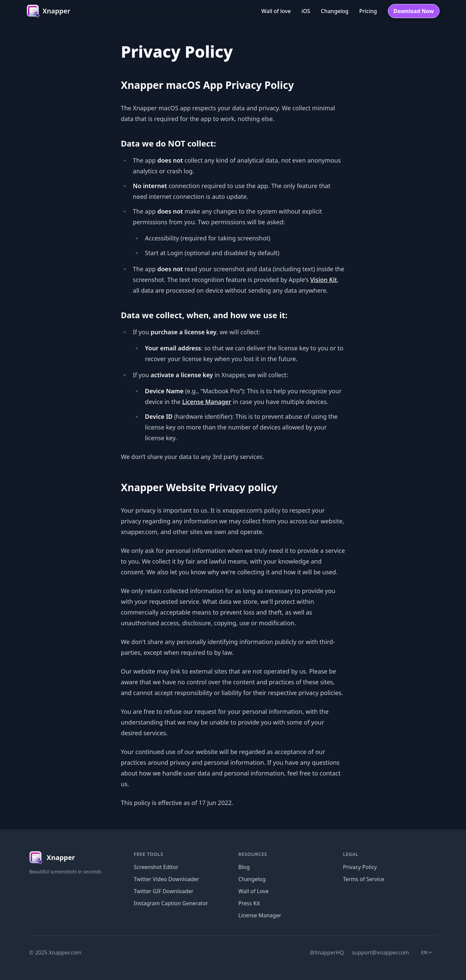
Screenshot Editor (156, 867)
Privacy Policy (360, 867)
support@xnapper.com (381, 953)
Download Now (414, 11)
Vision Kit (324, 280)
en (429, 954)
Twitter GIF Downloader (164, 891)
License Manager (207, 402)
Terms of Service (364, 879)
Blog (244, 867)
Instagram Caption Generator (171, 903)
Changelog (252, 879)
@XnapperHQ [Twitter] (327, 953)
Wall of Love (253, 891)
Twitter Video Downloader (166, 879)
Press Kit (249, 903)
